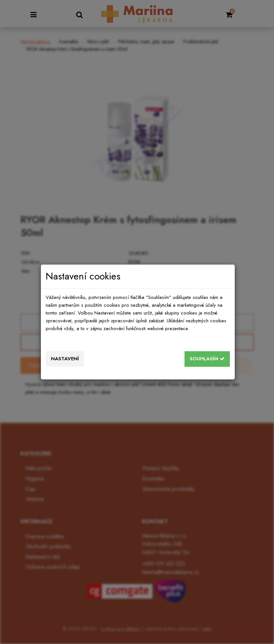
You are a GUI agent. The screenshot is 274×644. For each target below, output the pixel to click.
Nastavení (65, 359)
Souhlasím (207, 359)
